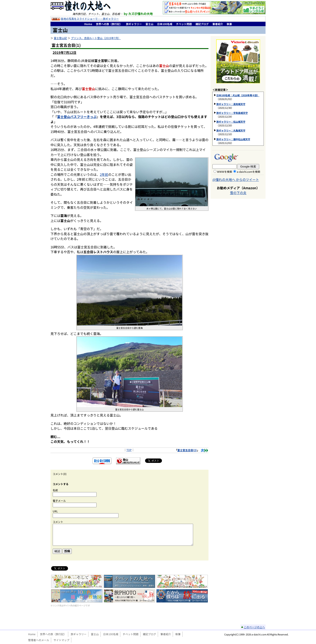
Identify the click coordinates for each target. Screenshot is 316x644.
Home (88, 24)
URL (55, 511)
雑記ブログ (202, 24)
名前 (55, 490)
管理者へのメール (39, 640)
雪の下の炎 (238, 193)
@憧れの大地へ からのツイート (236, 179)
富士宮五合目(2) (187, 450)
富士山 (149, 24)
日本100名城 (165, 24)
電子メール (59, 501)
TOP (129, 450)
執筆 (229, 24)
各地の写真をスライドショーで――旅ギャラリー (90, 19)
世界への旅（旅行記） (109, 24)
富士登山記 (60, 38)
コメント (58, 522)
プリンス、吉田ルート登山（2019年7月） (96, 38)
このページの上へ (254, 627)
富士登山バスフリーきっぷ (77, 117)
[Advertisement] (129, 616)
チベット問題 (184, 24)
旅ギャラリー (134, 24)
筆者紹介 (218, 24)
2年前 (104, 174)
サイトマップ (61, 640)
